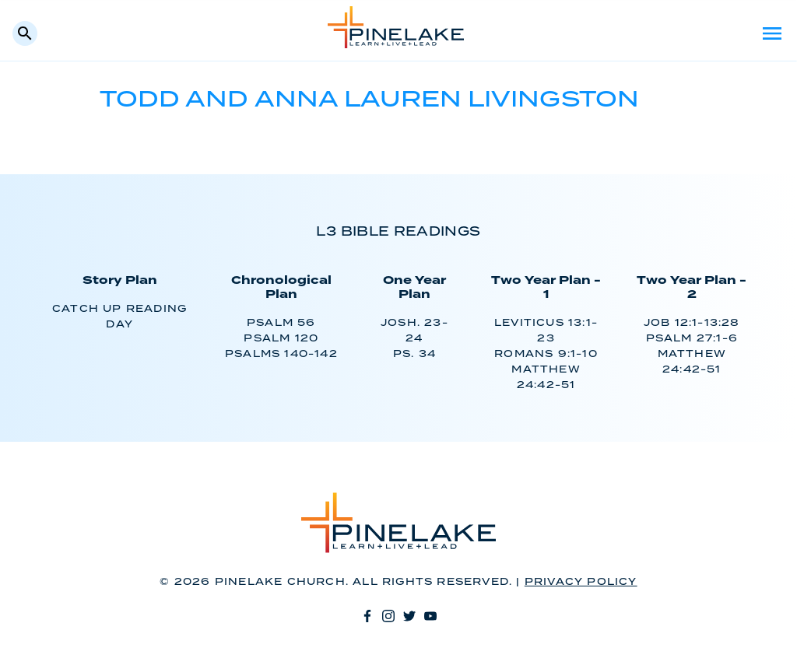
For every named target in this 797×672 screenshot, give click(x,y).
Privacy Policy (581, 582)
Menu (772, 33)
